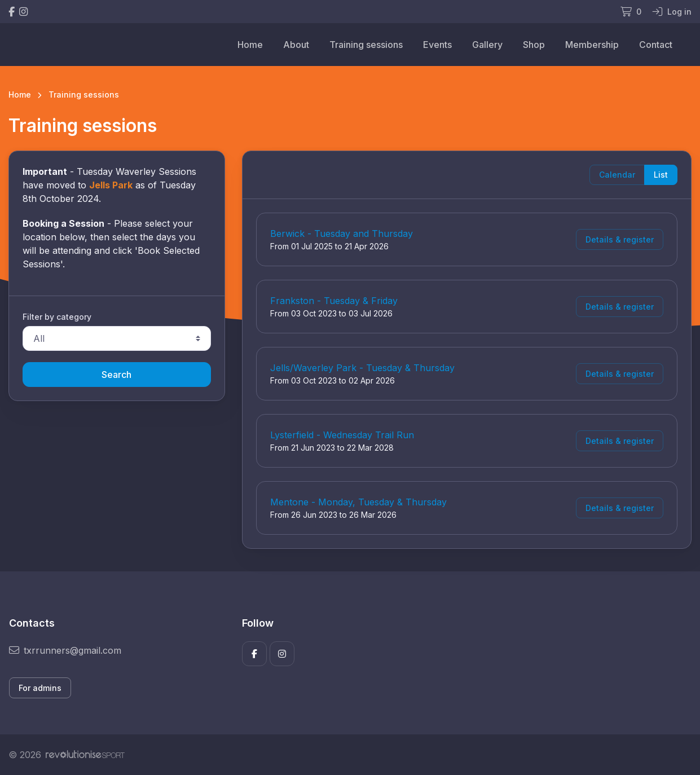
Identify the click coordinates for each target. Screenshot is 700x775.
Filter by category (57, 317)
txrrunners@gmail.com (65, 650)
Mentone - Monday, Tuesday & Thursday (358, 502)
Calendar (617, 175)
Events (437, 45)
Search (116, 375)
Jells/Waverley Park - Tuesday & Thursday (362, 368)
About (296, 45)
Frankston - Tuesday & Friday (334, 301)
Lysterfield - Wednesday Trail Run (342, 435)
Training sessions (366, 45)
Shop (534, 45)
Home (250, 45)
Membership (592, 45)
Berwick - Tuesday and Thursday (342, 234)
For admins (40, 688)
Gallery (487, 45)
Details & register (620, 239)
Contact (656, 45)
